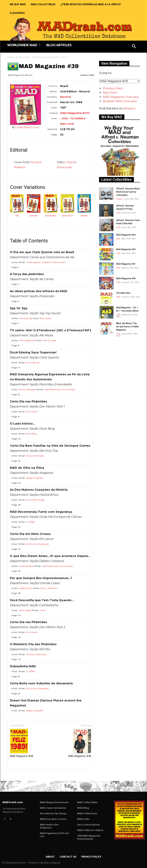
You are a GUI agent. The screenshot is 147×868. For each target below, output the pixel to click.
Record (65, 97)
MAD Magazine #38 (22, 743)
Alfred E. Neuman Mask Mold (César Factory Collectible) (128, 192)
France (119, 199)
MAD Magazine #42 (126, 249)
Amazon (129, 108)
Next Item (110, 93)
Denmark (34, 216)
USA (17, 216)
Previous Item (113, 88)
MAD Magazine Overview (121, 97)
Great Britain (51, 216)
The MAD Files (123, 293)
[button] (134, 47)
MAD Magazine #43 (126, 235)
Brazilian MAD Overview (120, 101)
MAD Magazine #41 (126, 264)
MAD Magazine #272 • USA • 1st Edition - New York (75, 118)
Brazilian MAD (23, 57)
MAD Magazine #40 (80, 743)
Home (10, 57)
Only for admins (20, 775)
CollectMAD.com (27, 127)
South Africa (67, 216)
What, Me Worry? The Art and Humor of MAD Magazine (127, 327)
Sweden (84, 216)
